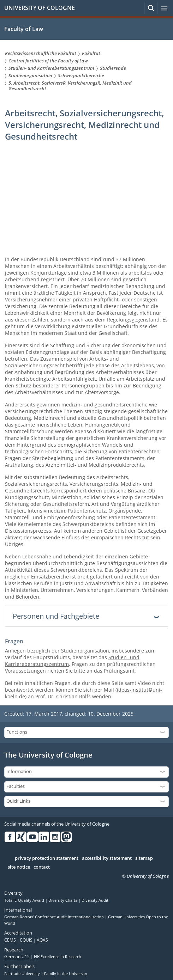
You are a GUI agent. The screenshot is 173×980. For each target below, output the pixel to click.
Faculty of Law (24, 29)
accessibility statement (107, 858)
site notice (19, 867)
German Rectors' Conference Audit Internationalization (55, 917)
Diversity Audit (95, 900)
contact (42, 867)
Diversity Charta (63, 900)
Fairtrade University (23, 974)
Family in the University (66, 974)
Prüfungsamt (119, 671)
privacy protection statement (47, 858)
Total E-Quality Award (25, 900)
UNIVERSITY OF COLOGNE (40, 8)
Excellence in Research (58, 957)
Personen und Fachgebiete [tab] (56, 616)
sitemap (144, 858)
